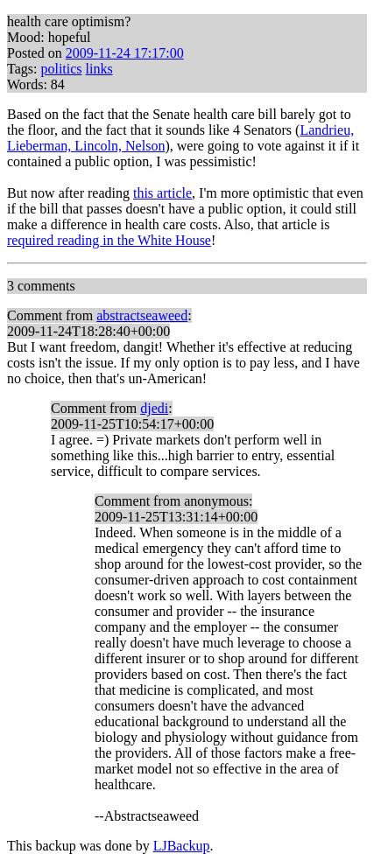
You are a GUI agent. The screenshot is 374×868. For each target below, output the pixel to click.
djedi (154, 408)
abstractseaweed (142, 315)
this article (162, 193)
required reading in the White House (109, 240)
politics (61, 69)
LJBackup (182, 846)
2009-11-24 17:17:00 (125, 53)
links (99, 69)
